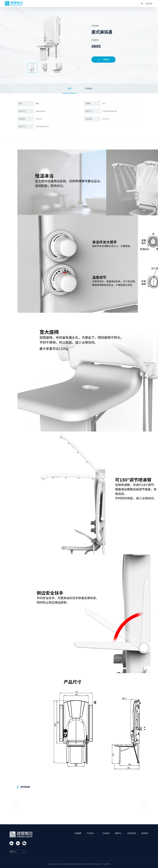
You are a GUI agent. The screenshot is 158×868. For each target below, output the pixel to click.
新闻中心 (85, 3)
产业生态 (60, 3)
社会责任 (73, 3)
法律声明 (107, 864)
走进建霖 (48, 3)
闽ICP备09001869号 (94, 864)
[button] (79, 68)
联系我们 (110, 3)
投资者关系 (98, 3)
